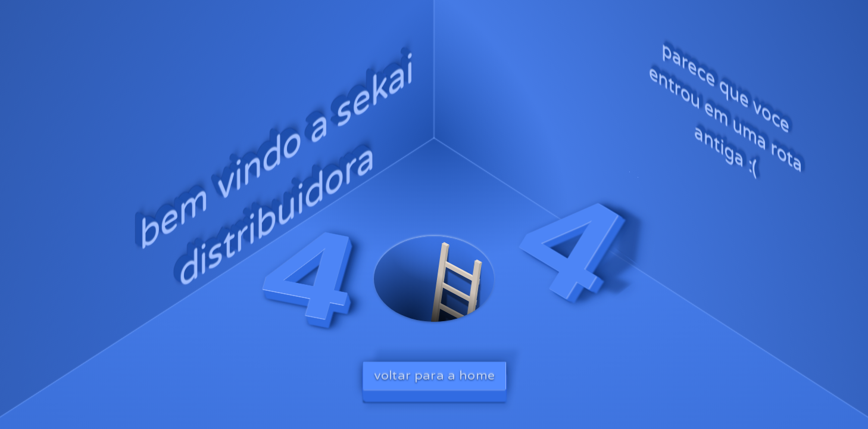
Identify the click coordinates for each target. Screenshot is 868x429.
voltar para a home (434, 375)
